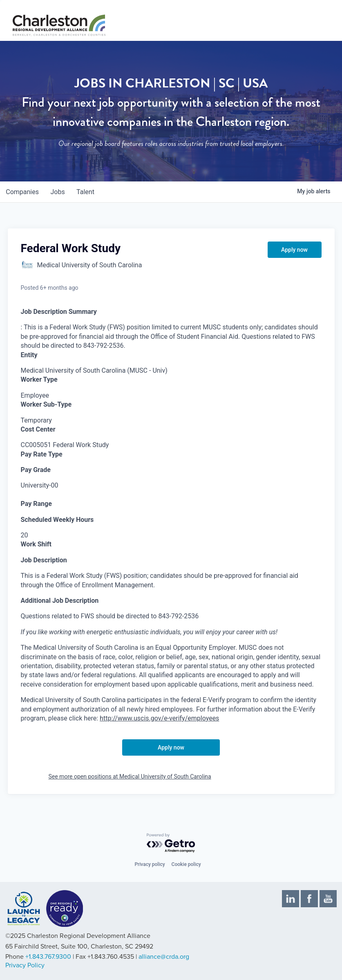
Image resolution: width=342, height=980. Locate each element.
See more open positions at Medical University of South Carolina (130, 776)
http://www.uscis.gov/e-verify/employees (159, 718)
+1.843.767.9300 (48, 957)
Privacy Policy (25, 965)
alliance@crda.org (164, 957)
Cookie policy (186, 864)
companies (23, 192)
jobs (60, 192)
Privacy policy (150, 864)
